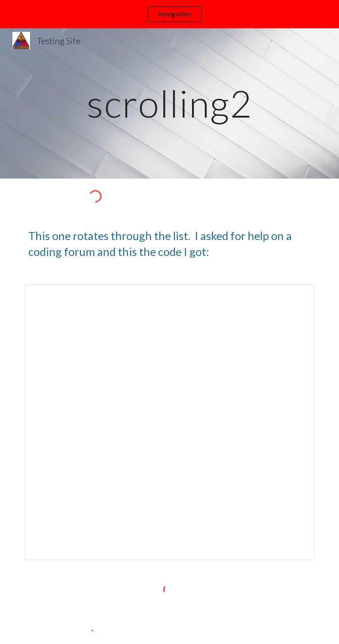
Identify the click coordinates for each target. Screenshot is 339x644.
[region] (169, 14)
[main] (169, 103)
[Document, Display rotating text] (169, 422)
